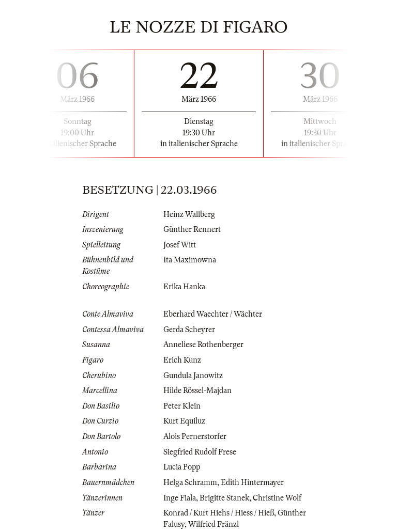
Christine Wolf (277, 498)
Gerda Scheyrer (189, 330)
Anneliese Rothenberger (203, 345)
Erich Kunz (182, 360)
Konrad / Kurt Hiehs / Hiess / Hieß (219, 513)
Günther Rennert (192, 229)
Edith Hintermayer (252, 482)
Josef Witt (180, 245)
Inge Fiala (180, 498)
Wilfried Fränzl (213, 524)
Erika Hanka (184, 287)
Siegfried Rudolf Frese (200, 452)
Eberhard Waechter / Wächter (213, 314)
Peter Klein (182, 406)
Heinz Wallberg (189, 214)
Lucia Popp (182, 467)
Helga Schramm (190, 482)
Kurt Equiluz (184, 421)
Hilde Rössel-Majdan (197, 390)
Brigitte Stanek (224, 498)
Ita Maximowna (190, 260)
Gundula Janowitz (193, 375)
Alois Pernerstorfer (195, 436)
